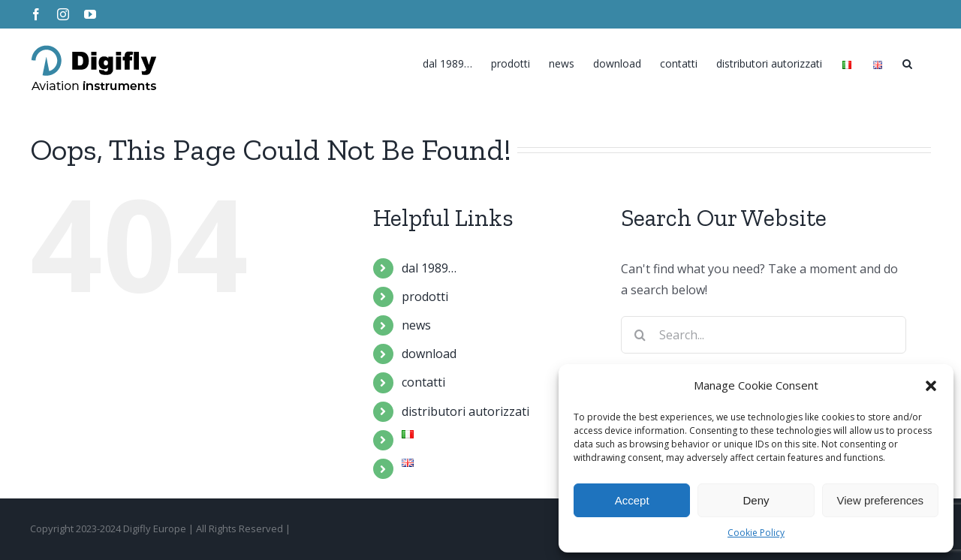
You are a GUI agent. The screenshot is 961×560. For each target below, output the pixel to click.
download (429, 354)
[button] (931, 386)
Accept (632, 500)
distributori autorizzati (465, 411)
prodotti (425, 297)
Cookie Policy (756, 533)
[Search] (907, 60)
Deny (756, 500)
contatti (423, 382)
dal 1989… (429, 268)
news (416, 325)
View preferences (881, 500)
